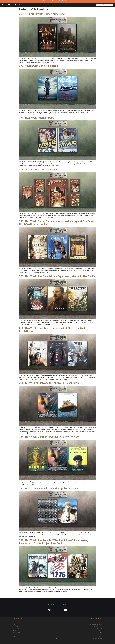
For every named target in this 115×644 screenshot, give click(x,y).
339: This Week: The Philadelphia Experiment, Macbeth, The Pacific (57, 276)
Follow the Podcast (14, 5)
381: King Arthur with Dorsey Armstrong (42, 14)
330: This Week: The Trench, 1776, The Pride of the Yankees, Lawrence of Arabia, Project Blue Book (54, 542)
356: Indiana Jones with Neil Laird (38, 169)
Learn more (69, 1)
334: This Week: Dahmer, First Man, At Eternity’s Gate (49, 437)
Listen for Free (17, 619)
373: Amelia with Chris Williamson (39, 66)
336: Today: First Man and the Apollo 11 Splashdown (49, 383)
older (21, 595)
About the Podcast (96, 619)
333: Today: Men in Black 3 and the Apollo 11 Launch (49, 489)
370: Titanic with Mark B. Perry (37, 118)
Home (4, 5)
